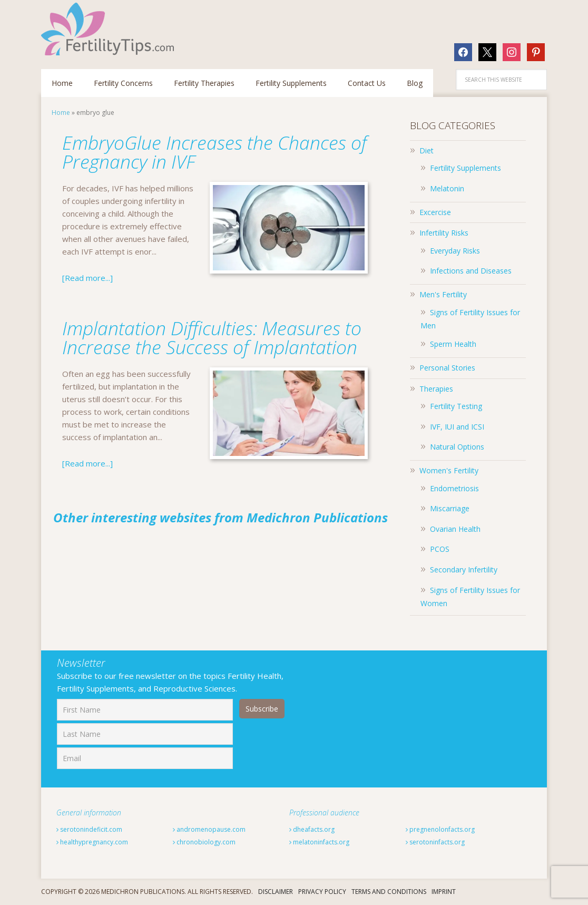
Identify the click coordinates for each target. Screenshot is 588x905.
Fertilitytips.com (110, 29)
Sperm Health (453, 344)
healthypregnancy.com (92, 842)
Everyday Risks (455, 251)
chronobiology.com (204, 842)
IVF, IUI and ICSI (457, 427)
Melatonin (447, 188)
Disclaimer (276, 892)
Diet (427, 150)
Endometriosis (454, 488)
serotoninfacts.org (435, 842)
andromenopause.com (209, 829)
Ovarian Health (455, 529)
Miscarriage (450, 508)
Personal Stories (447, 368)
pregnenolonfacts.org (440, 829)
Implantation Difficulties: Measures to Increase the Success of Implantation (213, 338)
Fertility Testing (456, 406)
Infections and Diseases (471, 271)
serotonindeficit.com (89, 829)
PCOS (440, 549)
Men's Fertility (443, 294)
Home (61, 113)
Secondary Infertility (464, 570)
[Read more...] (87, 278)
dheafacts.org (312, 829)
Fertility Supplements (465, 168)
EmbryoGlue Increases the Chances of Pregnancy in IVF (205, 152)
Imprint (444, 892)
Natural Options (457, 447)
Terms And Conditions (389, 892)
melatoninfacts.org (319, 842)
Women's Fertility (449, 470)
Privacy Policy (322, 892)
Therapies (436, 389)
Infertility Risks (444, 233)
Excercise (435, 212)
